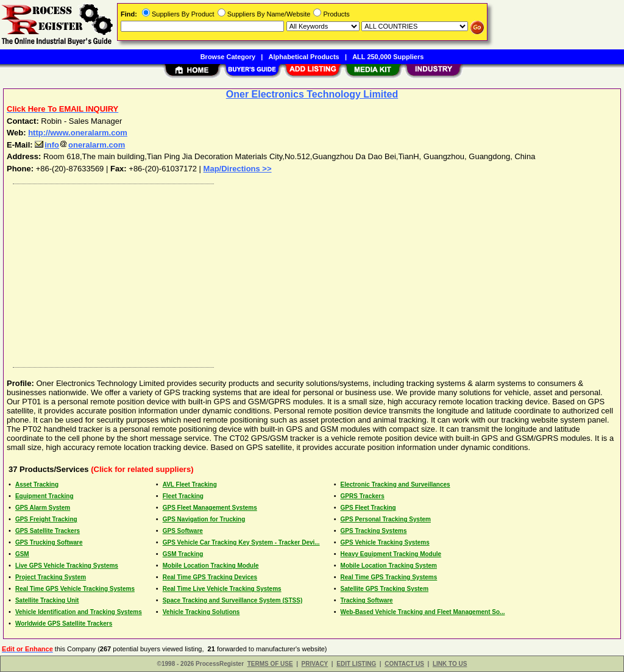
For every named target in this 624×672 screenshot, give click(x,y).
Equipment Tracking (44, 496)
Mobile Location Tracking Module (211, 566)
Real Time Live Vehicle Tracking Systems (222, 589)
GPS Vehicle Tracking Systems (385, 542)
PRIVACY (315, 664)
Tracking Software (367, 600)
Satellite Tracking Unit (47, 600)
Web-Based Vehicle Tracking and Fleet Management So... (423, 612)
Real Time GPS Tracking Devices (210, 577)
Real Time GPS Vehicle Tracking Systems (75, 589)
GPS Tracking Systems (374, 531)
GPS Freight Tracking (46, 519)
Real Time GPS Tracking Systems (389, 577)
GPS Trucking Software (49, 542)
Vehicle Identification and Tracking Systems (79, 612)
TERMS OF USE (270, 664)
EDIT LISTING (356, 664)
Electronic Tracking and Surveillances (395, 484)
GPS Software (183, 531)
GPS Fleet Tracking (368, 508)
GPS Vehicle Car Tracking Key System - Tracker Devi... (241, 542)
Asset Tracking (37, 484)
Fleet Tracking (183, 496)
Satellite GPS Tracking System (385, 589)
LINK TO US (450, 664)
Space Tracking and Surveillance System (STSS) (233, 600)
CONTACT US (404, 664)
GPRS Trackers (363, 496)
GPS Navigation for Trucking (204, 519)
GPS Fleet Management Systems (210, 508)
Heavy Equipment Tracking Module (391, 554)
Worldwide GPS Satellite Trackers (64, 624)
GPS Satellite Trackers (48, 531)
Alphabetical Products (304, 57)
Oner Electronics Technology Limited (312, 94)
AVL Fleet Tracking (190, 484)
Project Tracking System (51, 577)
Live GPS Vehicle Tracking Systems (67, 566)
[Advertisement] (313, 273)
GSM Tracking (183, 554)
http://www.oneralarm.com (78, 133)
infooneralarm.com (80, 145)
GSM (22, 554)
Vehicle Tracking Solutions (201, 612)
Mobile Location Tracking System (389, 566)
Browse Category (228, 57)
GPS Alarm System (43, 508)
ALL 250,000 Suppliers (388, 57)
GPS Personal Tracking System (386, 519)
